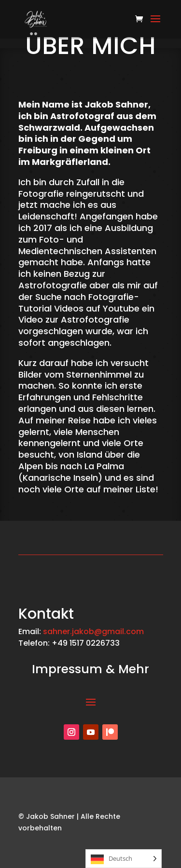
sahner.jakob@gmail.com (93, 631)
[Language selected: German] (124, 859)
